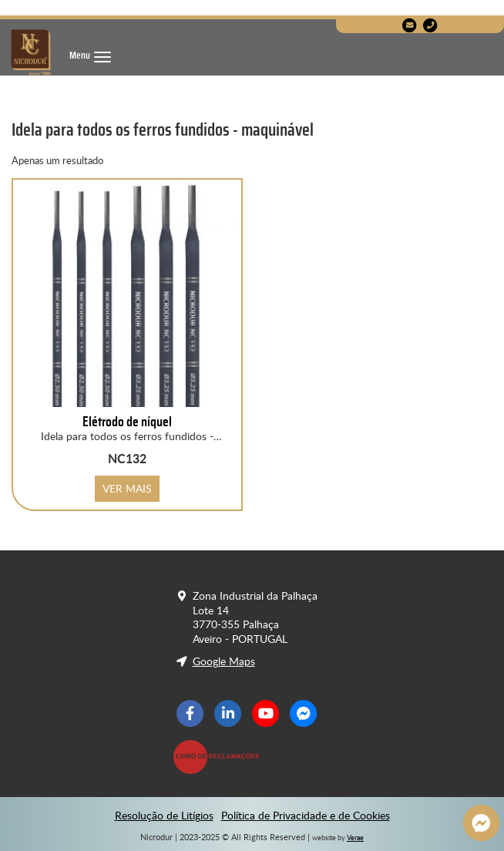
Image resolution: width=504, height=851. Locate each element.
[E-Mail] (410, 26)
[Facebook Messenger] (303, 714)
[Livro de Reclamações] (220, 757)
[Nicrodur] (31, 52)
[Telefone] (431, 26)
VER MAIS (127, 488)
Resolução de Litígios (164, 816)
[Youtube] (265, 714)
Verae (355, 838)
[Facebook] (191, 714)
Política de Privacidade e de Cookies (306, 816)
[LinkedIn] (228, 714)
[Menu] (90, 56)
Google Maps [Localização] (224, 661)
